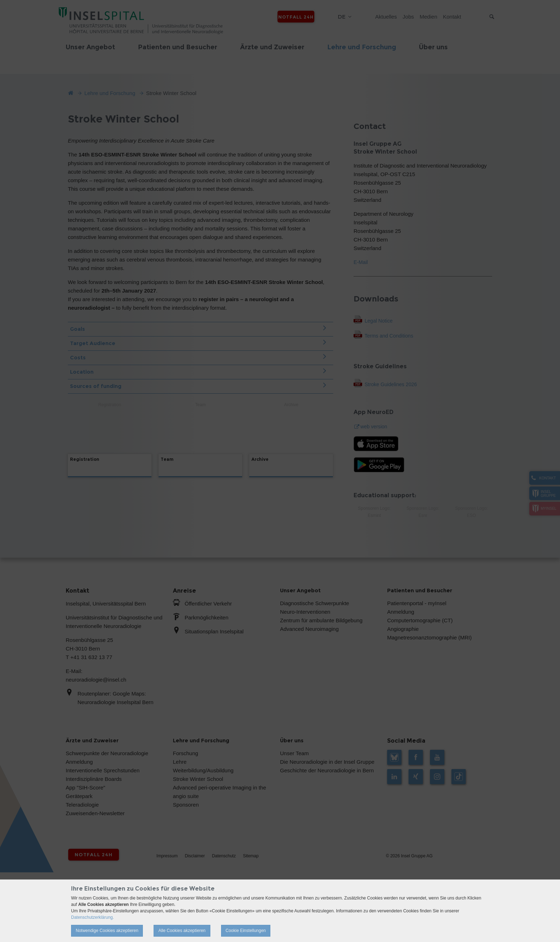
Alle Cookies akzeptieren (182, 931)
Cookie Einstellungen (246, 931)
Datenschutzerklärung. (92, 917)
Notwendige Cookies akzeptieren (107, 931)
